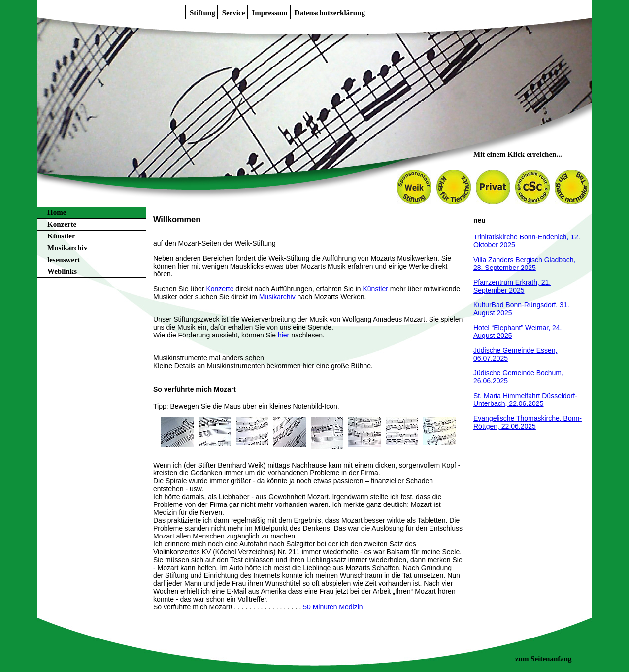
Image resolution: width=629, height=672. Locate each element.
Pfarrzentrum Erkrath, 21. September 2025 (512, 286)
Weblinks (62, 271)
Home (57, 212)
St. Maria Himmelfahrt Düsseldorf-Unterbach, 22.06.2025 (525, 400)
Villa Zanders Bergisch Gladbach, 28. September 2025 (525, 264)
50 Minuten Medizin (333, 607)
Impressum (269, 13)
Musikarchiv (67, 248)
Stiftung (202, 13)
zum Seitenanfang (544, 659)
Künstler (61, 236)
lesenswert (64, 260)
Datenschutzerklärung (330, 13)
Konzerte (62, 224)
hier (283, 335)
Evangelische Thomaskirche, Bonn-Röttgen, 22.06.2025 (528, 422)
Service (234, 13)
